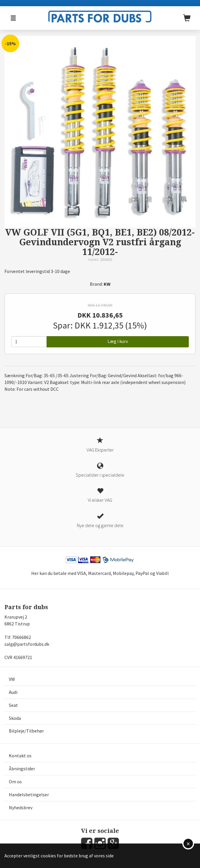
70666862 (22, 637)
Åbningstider (22, 769)
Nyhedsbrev (21, 807)
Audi (13, 692)
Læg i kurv (118, 341)
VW (12, 679)
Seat (13, 705)
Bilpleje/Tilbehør (26, 731)
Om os (15, 782)
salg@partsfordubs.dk (27, 644)
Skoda (15, 718)
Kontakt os (20, 756)
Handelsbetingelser (29, 795)
